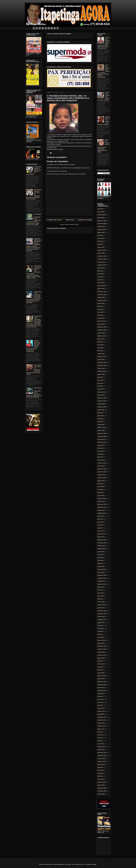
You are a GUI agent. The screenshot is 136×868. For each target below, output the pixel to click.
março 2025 (101, 247)
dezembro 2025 (102, 221)
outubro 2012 (101, 688)
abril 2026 (100, 209)
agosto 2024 (101, 268)
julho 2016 (100, 555)
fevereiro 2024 (102, 286)
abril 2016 (100, 563)
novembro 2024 (102, 259)
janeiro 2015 (101, 608)
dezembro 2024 (102, 256)
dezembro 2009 (102, 788)
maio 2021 (100, 383)
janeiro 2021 (101, 395)
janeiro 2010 (101, 785)
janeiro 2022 (101, 360)
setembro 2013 (102, 655)
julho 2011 (100, 732)
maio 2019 (100, 454)
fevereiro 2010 (102, 782)
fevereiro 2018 (102, 498)
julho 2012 (100, 696)
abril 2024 (100, 280)
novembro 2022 (102, 330)
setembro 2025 (102, 230)
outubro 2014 (101, 617)
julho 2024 (100, 271)
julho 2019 (100, 448)
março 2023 (101, 318)
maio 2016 (100, 560)
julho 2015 (100, 590)
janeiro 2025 (101, 253)
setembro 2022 (102, 336)
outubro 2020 (101, 404)
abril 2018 (100, 493)
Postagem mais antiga (85, 220)
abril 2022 (100, 351)
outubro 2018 (101, 475)
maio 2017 (100, 525)
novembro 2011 (102, 720)
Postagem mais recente (54, 220)
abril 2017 (100, 528)
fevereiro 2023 (102, 321)
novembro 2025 (102, 224)
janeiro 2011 (101, 750)
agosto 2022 (101, 339)
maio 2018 (100, 490)
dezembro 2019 (102, 433)
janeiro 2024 (101, 289)
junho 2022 (101, 345)
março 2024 (101, 283)
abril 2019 (100, 457)
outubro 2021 (101, 368)
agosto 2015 (101, 587)
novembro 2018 (102, 472)
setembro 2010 (102, 761)
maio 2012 (100, 702)
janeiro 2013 (101, 679)
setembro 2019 (102, 442)
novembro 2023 (102, 295)
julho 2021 (100, 377)
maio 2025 (100, 241)
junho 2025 (101, 238)
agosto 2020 (101, 410)
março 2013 (101, 673)
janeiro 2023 (101, 324)
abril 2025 (100, 244)
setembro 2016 (102, 549)
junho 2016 (101, 558)
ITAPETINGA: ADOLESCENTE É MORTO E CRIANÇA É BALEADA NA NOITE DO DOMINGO (34, 393)
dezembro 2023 (102, 292)
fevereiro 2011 (102, 747)
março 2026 (101, 212)
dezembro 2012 (102, 682)
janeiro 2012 (101, 714)
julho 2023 (100, 306)
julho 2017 (100, 519)
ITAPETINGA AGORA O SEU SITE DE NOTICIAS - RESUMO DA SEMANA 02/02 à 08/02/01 (34, 194)
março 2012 (101, 708)
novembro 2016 (102, 543)
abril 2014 (100, 634)
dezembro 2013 (102, 646)
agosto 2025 (101, 232)
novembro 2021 (102, 365)
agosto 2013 (101, 658)
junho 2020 (101, 416)
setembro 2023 (102, 300)
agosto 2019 (101, 445)
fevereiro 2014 (102, 640)
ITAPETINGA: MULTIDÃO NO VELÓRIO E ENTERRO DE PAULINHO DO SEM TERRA (34, 370)
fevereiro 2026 (102, 215)
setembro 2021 (102, 371)
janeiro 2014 (101, 643)
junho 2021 (101, 380)
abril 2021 (100, 386)
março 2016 (101, 566)
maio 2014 (100, 631)
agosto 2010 (101, 764)
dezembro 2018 (102, 469)
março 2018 (101, 495)
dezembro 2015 (102, 575)
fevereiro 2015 (102, 605)
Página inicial (70, 220)
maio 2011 (100, 738)
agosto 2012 (101, 693)
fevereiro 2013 (102, 676)
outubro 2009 (101, 794)
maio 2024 (100, 277)
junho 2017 (101, 522)
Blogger (94, 864)
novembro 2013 (102, 649)
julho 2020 (100, 413)
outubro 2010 (101, 759)
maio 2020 (100, 419)
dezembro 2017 (102, 504)
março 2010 (101, 779)
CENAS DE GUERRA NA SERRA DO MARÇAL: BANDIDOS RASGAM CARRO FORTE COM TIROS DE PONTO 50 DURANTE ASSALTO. (34, 245)
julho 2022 (100, 342)
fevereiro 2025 (102, 250)
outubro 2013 (101, 652)
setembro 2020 (102, 407)
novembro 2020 (102, 401)
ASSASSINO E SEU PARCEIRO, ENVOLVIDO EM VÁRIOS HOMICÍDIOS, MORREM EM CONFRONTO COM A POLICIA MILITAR (34, 322)
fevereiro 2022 (102, 357)
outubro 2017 (101, 510)
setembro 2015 (102, 584)
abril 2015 (100, 599)
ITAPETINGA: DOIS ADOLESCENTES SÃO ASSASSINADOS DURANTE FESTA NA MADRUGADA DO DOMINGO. (34, 297)
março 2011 (101, 744)
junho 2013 (101, 664)
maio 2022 (100, 348)
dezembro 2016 (102, 540)
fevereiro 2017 (102, 534)
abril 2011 (100, 741)
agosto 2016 (101, 552)
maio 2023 (100, 312)
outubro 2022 (101, 333)
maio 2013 (100, 667)
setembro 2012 (102, 690)
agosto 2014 (101, 623)
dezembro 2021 (102, 363)
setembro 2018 (102, 478)
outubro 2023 (101, 297)
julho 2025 (100, 235)
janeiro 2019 (101, 466)
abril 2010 (100, 776)
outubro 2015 (101, 581)
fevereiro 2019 (102, 463)
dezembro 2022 (102, 327)
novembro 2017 (102, 507)
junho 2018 (101, 487)
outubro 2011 (101, 723)
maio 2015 (100, 596)
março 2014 (101, 637)
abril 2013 (100, 670)
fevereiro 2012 (102, 711)
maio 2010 (100, 773)
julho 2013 (100, 661)
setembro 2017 (102, 513)
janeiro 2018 (101, 501)
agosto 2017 (101, 516)
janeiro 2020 (101, 430)
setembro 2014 (102, 620)
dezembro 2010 (102, 753)
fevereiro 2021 (102, 392)
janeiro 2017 (101, 537)
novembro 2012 (102, 685)
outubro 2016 (101, 546)
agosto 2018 (101, 481)
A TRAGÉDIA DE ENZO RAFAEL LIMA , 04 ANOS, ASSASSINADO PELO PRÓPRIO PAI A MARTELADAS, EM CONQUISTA (68, 98)
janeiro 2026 (101, 218)
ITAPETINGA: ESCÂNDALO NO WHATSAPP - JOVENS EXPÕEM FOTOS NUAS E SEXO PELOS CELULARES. (34, 220)
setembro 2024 (102, 265)
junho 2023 (101, 309)
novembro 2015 (102, 578)
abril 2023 (100, 315)
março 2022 (101, 354)
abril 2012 (100, 705)
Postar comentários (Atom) (72, 224)
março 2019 (101, 460)
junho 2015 (101, 593)
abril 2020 (100, 422)
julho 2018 (100, 484)
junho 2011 (101, 735)
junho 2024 (101, 274)
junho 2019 (101, 451)
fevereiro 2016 (102, 569)
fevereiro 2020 (102, 427)
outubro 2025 (101, 227)
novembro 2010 (102, 756)
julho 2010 (100, 767)
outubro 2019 (101, 439)
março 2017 (101, 531)
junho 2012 (101, 699)
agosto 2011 (101, 729)
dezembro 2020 (102, 398)
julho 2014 (100, 626)
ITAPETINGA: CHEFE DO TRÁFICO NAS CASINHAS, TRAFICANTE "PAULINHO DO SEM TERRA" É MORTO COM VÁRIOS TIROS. (34, 272)
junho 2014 (101, 628)
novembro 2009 (102, 791)
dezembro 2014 (102, 611)
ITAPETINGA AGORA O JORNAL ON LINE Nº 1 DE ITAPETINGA (34, 171)
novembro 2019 (102, 436)
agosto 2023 (101, 303)
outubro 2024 (101, 262)
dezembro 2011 (102, 717)
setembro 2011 (102, 726)
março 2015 (101, 602)
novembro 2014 (102, 614)
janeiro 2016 (101, 572)
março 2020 (101, 425)
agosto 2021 (101, 374)
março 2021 (101, 389)
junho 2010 (101, 770)
